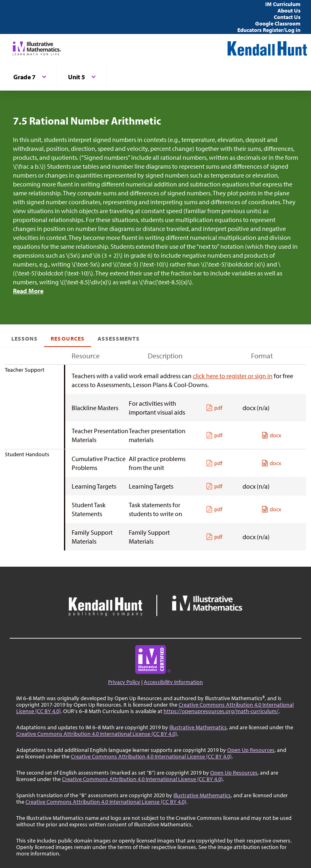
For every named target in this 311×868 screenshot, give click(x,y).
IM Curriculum (283, 4)
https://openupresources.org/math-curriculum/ (221, 711)
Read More (28, 291)
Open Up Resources (251, 750)
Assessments (119, 339)
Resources (67, 339)
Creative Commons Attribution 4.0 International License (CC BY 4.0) (97, 734)
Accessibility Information (173, 682)
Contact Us (287, 17)
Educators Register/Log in (269, 30)
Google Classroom (278, 23)
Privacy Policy (124, 682)
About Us (289, 11)
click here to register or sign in (233, 376)
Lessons (24, 339)
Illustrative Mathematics (198, 727)
